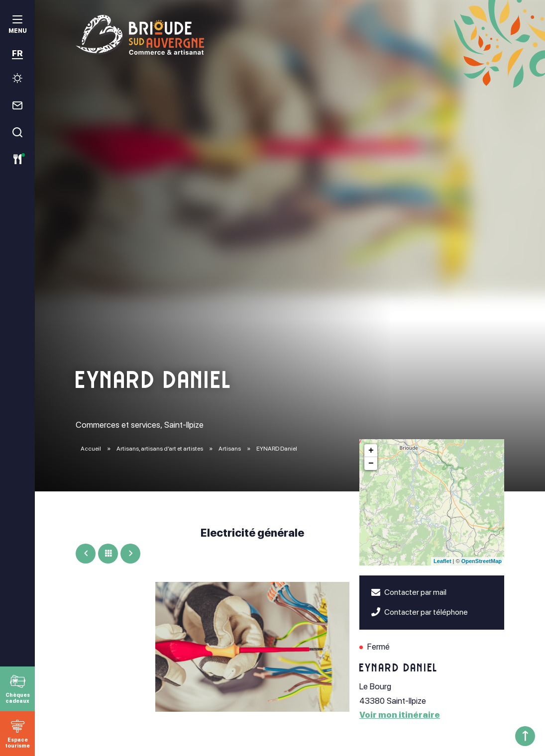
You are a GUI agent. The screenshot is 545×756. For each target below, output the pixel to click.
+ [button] (371, 451)
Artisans (230, 449)
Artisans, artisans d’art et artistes (160, 449)
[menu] (17, 26)
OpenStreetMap (482, 561)
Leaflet (442, 561)
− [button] (371, 464)
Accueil (91, 449)
